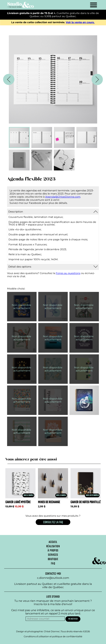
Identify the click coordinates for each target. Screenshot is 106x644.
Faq (53, 564)
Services (53, 555)
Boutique (53, 559)
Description (16, 212)
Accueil (53, 542)
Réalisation (53, 546)
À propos (53, 551)
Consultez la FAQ (53, 522)
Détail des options (20, 267)
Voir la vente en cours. (80, 22)
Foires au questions (68, 273)
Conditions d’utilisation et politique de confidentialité (53, 636)
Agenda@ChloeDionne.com (63, 197)
